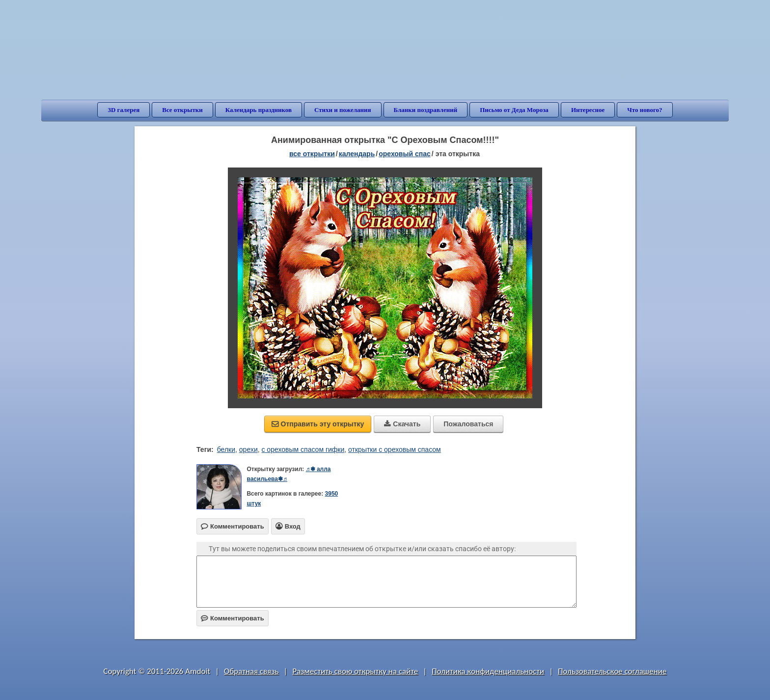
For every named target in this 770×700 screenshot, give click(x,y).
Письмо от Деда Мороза (514, 110)
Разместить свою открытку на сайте (355, 671)
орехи (248, 449)
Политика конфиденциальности (488, 671)
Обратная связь (251, 671)
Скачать (402, 424)
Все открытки (182, 110)
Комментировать (233, 618)
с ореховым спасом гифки (303, 449)
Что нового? (645, 110)
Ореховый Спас (405, 154)
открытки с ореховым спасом (395, 449)
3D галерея (124, 110)
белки (226, 449)
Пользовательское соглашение (612, 671)
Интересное (588, 110)
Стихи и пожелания (343, 110)
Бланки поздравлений (426, 110)
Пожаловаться (468, 424)
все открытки (312, 154)
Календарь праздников (259, 110)
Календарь (357, 154)
